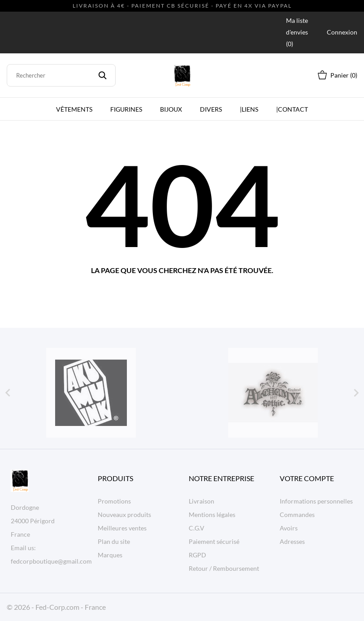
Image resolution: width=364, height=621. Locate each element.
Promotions (114, 501)
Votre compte (307, 478)
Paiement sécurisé (214, 541)
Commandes (297, 515)
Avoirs (289, 528)
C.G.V (197, 528)
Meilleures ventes (122, 528)
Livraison (201, 501)
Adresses (292, 541)
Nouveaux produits (124, 515)
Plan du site (114, 541)
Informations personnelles (316, 501)
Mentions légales (212, 515)
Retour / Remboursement (224, 568)
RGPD (197, 555)
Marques (110, 555)
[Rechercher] (61, 75)
